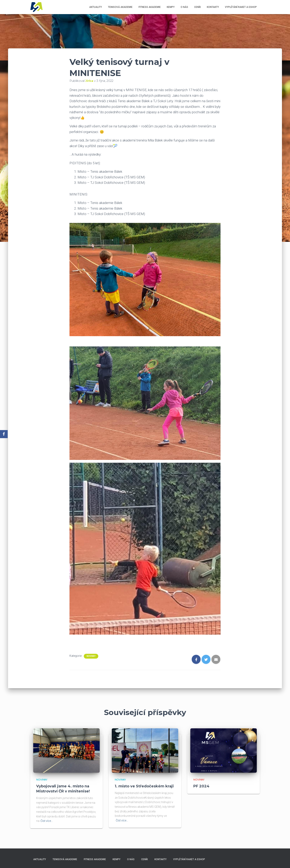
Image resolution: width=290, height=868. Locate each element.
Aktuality (96, 7)
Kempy (171, 7)
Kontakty (213, 7)
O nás (184, 7)
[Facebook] (4, 434)
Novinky (91, 656)
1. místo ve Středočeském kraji (144, 786)
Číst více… (47, 821)
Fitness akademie (150, 7)
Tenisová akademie (120, 7)
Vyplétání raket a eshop (241, 7)
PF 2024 (201, 786)
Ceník (197, 7)
